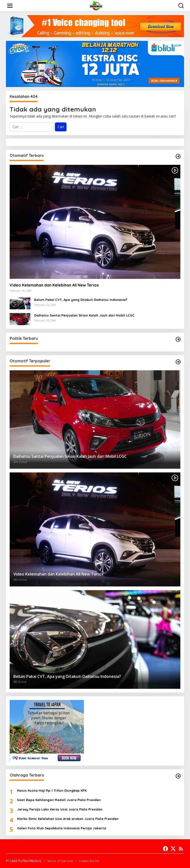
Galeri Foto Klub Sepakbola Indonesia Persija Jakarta (62, 828)
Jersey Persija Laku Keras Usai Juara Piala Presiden (60, 809)
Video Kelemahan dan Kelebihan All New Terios (54, 285)
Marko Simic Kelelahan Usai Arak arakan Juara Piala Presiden (68, 819)
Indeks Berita (89, 861)
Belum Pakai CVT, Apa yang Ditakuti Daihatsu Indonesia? (81, 300)
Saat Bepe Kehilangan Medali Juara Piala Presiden (59, 800)
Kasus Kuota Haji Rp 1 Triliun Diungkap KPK (52, 790)
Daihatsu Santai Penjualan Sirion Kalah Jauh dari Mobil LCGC (84, 315)
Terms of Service (60, 861)
